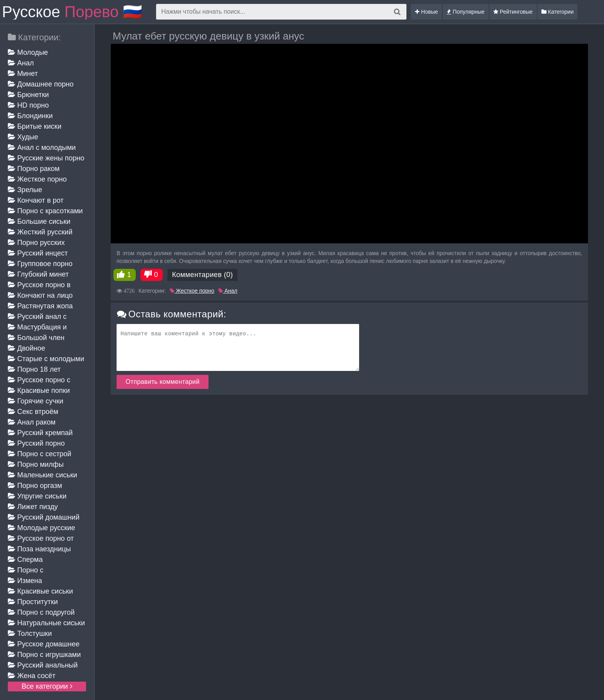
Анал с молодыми (42, 148)
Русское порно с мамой (39, 381)
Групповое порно (40, 264)
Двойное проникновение (33, 349)
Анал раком (32, 422)
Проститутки (33, 602)
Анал (21, 63)
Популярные (466, 12)
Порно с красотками (45, 211)
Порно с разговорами (29, 571)
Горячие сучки (36, 401)
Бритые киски (35, 126)
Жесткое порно (37, 179)
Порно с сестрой (40, 454)
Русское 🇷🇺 (72, 12)
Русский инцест (38, 253)
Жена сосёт (32, 676)
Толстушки (30, 633)
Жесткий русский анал (40, 233)
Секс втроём (33, 412)
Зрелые (25, 190)
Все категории (47, 686)
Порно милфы (36, 464)
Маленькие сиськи (42, 475)
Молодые (28, 52)
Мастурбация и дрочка (37, 328)
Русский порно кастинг (36, 444)
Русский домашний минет (44, 518)
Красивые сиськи (40, 591)
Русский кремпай (40, 433)
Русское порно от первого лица (41, 539)
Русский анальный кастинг (43, 666)
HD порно (28, 105)
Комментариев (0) (203, 275)
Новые (426, 12)
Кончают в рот (36, 200)
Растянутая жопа (40, 306)
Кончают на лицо (40, 295)
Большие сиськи (39, 221)
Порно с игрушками (44, 655)
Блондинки (30, 116)
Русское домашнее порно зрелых (44, 645)
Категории (558, 12)
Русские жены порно (46, 158)
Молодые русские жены (41, 528)
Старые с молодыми (46, 359)
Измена (25, 581)
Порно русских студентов (36, 243)
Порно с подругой (41, 612)
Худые (23, 137)
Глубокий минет (38, 274)
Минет (23, 74)
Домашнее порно (41, 84)
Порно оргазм (35, 486)
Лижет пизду (33, 507)
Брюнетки (28, 95)
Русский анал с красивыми (37, 317)
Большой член (36, 338)
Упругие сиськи (37, 496)
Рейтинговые (513, 12)
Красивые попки (39, 390)
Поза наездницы (39, 549)
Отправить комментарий (163, 382)
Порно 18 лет (34, 369)
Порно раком (34, 169)
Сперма (25, 560)
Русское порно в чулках (39, 285)
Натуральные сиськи (46, 623)
